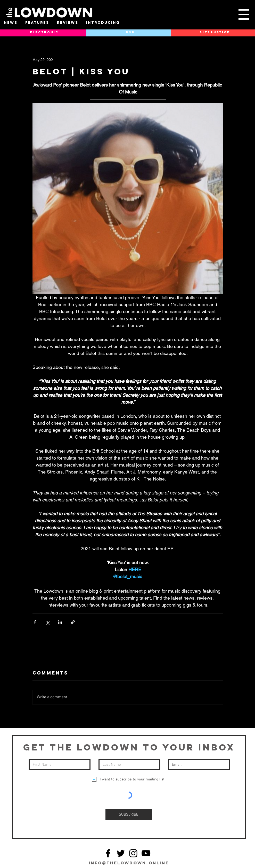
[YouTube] (146, 853)
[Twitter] (121, 853)
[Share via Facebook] (35, 622)
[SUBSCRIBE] (129, 815)
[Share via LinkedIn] (60, 622)
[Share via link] (73, 622)
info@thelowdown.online (129, 863)
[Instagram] (133, 853)
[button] (244, 14)
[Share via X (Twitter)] (48, 622)
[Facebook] (108, 853)
